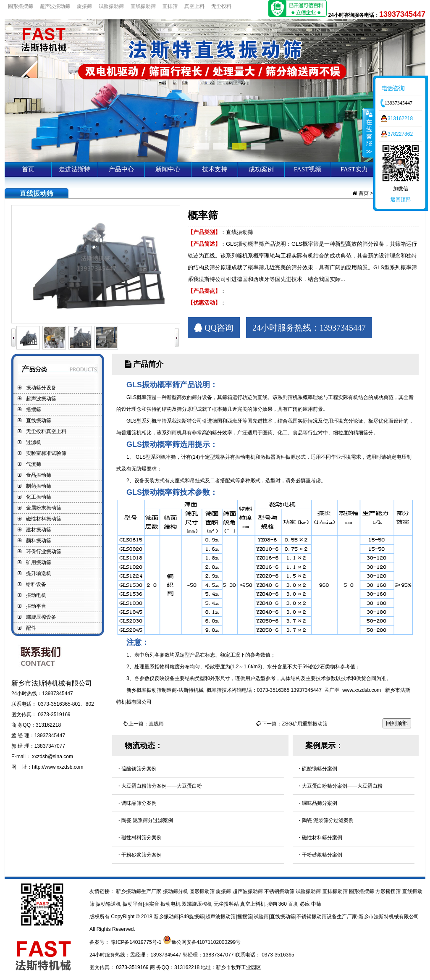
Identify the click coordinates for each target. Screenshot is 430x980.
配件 (31, 628)
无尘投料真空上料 (46, 431)
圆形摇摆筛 (21, 6)
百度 (294, 904)
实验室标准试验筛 (46, 453)
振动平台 (36, 606)
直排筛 (170, 6)
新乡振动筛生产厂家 (139, 891)
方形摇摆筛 (389, 891)
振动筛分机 (176, 891)
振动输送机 (109, 904)
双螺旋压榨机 (198, 904)
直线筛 (156, 724)
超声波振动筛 (55, 6)
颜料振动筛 (39, 541)
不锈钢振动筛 (280, 891)
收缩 (368, 133)
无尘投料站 (227, 904)
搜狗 (273, 904)
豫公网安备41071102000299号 (206, 942)
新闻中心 (168, 169)
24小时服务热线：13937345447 (309, 328)
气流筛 (34, 464)
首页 (28, 169)
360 (283, 904)
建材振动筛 (39, 530)
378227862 (400, 134)
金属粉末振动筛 (44, 508)
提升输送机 (39, 573)
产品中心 (121, 169)
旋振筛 (84, 6)
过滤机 (34, 442)
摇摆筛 (34, 410)
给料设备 (36, 584)
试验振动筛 (111, 6)
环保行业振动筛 (44, 552)
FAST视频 (308, 169)
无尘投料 (221, 6)
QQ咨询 (214, 328)
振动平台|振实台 (142, 904)
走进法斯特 (75, 169)
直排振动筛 (336, 891)
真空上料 (194, 6)
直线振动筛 (143, 6)
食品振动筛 (39, 475)
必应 (305, 904)
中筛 (316, 904)
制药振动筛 (39, 486)
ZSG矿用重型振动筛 (305, 724)
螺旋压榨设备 (41, 617)
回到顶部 (397, 723)
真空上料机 (253, 904)
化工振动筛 (39, 497)
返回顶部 (401, 200)
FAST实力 (354, 169)
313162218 (400, 118)
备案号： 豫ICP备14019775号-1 (126, 942)
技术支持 (215, 169)
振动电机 (36, 595)
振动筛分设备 (41, 388)
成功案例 (261, 169)
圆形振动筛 (203, 891)
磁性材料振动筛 (44, 519)
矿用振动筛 (39, 562)
